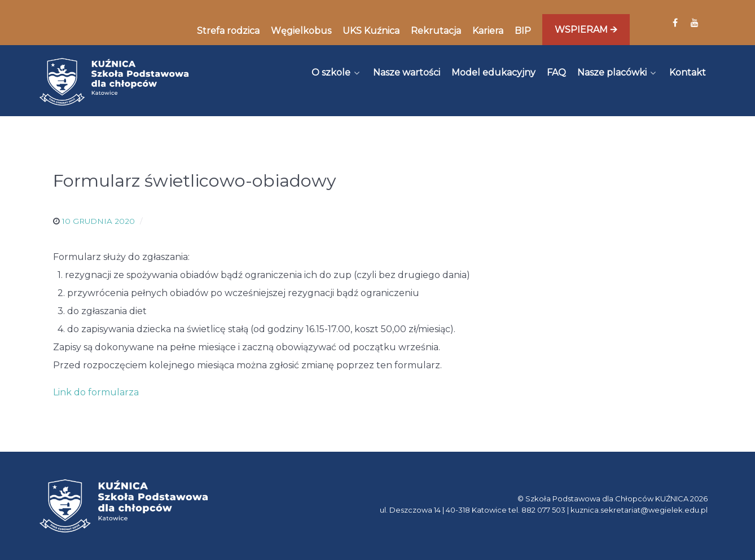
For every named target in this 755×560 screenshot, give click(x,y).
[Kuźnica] (114, 82)
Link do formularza (96, 392)
